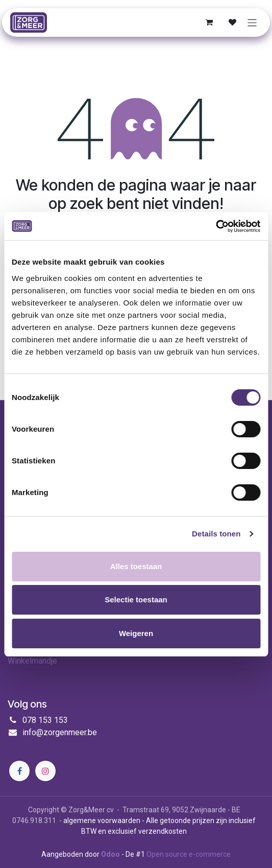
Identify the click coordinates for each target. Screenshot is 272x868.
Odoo (111, 854)
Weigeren (136, 633)
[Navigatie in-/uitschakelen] (252, 22)
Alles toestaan (136, 566)
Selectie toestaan (136, 600)
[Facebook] (19, 771)
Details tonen (216, 534)
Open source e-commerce (189, 854)
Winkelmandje (32, 661)
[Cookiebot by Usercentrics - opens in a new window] (216, 226)
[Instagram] (45, 771)
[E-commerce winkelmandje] (209, 22)
